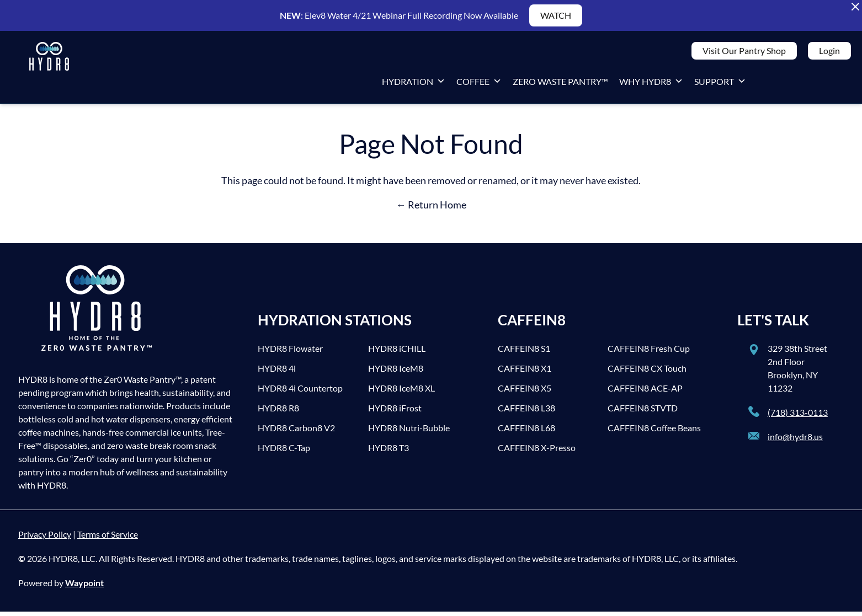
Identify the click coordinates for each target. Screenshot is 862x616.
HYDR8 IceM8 (396, 373)
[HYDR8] (49, 69)
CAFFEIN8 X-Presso (537, 452)
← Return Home (431, 209)
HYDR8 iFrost (395, 412)
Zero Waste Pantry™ (560, 84)
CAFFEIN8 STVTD (643, 412)
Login (829, 53)
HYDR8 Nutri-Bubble (409, 432)
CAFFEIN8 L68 (526, 432)
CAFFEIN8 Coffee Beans (654, 432)
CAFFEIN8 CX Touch (647, 373)
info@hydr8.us (795, 441)
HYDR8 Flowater (290, 353)
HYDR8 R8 (278, 412)
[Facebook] (774, 84)
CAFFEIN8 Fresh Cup (649, 353)
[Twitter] (796, 84)
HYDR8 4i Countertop (300, 392)
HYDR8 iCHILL (397, 353)
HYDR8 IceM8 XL (401, 392)
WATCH (556, 15)
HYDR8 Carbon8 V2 (296, 432)
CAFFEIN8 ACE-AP (645, 392)
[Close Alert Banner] (855, 7)
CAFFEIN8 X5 (525, 392)
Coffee (479, 84)
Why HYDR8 (651, 84)
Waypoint (84, 587)
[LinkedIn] (840, 84)
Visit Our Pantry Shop (744, 53)
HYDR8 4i (277, 373)
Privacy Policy (45, 539)
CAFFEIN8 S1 (524, 353)
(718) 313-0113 (798, 417)
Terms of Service (108, 539)
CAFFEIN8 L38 (526, 412)
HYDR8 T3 (389, 452)
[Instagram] (818, 84)
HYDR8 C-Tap (284, 452)
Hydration (414, 84)
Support (720, 84)
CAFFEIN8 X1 (525, 373)
